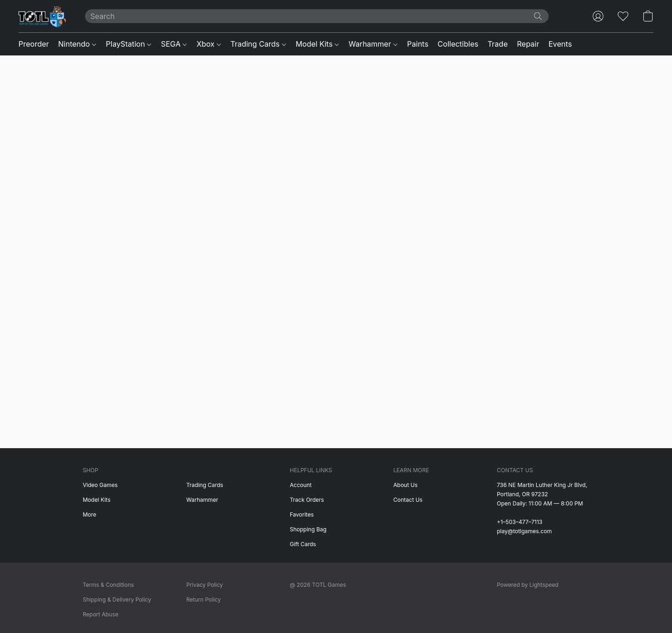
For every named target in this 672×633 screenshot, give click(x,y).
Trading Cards (258, 44)
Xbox (208, 44)
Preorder (34, 44)
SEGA (174, 44)
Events (560, 44)
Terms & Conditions (108, 585)
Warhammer (373, 44)
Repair (528, 44)
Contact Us (408, 500)
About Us (405, 485)
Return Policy (204, 600)
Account (301, 485)
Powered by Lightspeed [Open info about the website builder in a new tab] (528, 585)
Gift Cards (303, 544)
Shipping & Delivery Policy (117, 600)
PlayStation (128, 44)
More (89, 514)
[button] (43, 16)
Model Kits (317, 44)
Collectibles (458, 44)
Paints (418, 44)
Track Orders (307, 500)
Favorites (302, 514)
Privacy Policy (205, 585)
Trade (498, 44)
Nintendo (77, 44)
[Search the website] (538, 16)
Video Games (100, 485)
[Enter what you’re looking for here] (317, 16)
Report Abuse (101, 614)
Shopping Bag (308, 529)
